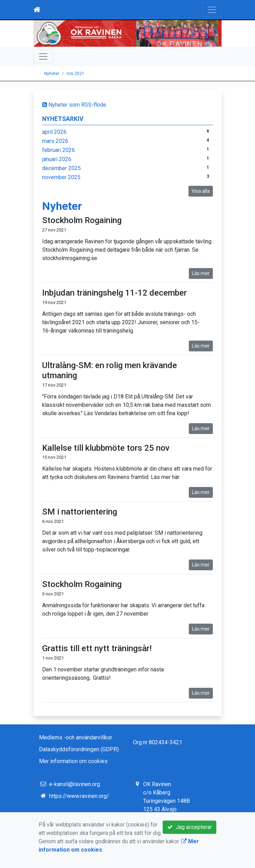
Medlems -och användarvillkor (76, 737)
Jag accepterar (190, 827)
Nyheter (52, 74)
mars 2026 (55, 141)
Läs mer (201, 273)
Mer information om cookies (73, 761)
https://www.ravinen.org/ (79, 796)
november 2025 (61, 177)
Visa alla (201, 191)
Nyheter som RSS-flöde (74, 105)
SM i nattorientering (80, 512)
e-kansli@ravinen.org (75, 784)
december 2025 (61, 168)
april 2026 (54, 132)
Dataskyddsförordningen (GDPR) (79, 749)
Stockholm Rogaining (82, 220)
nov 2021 (75, 74)
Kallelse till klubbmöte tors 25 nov (106, 448)
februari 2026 (59, 150)
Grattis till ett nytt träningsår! (97, 648)
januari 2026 (57, 159)
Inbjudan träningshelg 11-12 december (114, 293)
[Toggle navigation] (212, 10)
